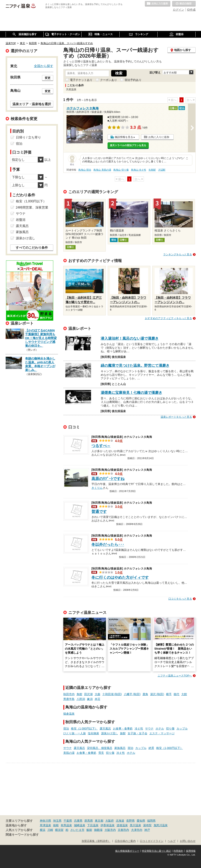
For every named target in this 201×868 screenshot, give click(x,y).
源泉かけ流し (110, 733)
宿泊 (66, 728)
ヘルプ (172, 841)
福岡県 (151, 821)
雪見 (101, 753)
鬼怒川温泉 (161, 825)
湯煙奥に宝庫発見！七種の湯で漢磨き (131, 393)
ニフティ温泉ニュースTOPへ (175, 676)
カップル (182, 728)
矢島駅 (152, 170)
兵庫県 (78, 821)
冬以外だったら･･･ (108, 545)
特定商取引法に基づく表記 (156, 851)
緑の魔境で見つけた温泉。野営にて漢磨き (135, 366)
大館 (184, 694)
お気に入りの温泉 (158, 4)
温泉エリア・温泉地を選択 (32, 104)
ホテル (160, 728)
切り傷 (170, 728)
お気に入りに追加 (159, 137)
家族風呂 (120, 748)
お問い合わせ (188, 841)
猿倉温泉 (69, 714)
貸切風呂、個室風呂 (100, 748)
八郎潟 (81, 699)
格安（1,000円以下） (84, 728)
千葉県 (68, 821)
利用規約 (178, 851)
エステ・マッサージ (162, 733)
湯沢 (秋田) (157, 694)
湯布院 (147, 825)
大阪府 (110, 821)
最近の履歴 (184, 4)
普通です (99, 512)
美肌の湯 (69, 753)
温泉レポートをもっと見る (176, 417)
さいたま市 (77, 830)
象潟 (90, 699)
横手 (169, 694)
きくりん (97, 487)
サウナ (149, 728)
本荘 (97, 699)
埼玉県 (57, 821)
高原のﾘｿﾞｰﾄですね (108, 479)
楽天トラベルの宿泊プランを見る (128, 145)
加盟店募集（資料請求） (96, 841)
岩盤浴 (21, 220)
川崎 (50, 830)
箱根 (56, 825)
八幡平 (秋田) (132, 694)
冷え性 (139, 728)
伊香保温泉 (108, 825)
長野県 (130, 821)
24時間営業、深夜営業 (32, 207)
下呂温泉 (93, 825)
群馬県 (89, 821)
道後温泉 (122, 825)
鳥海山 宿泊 (85, 170)
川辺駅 (162, 170)
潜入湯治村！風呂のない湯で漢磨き (130, 338)
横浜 (43, 830)
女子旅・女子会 (137, 733)
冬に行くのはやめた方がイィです (120, 577)
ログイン (178, 10)
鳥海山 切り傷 (121, 170)
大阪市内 (110, 830)
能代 (176, 694)
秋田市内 (69, 694)
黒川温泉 (135, 825)
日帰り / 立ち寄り (28, 137)
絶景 (151, 748)
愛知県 (141, 821)
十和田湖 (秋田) (112, 694)
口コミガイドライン (152, 841)
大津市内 (137, 830)
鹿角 (145, 694)
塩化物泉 (93, 733)
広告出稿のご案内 (125, 841)
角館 (79, 694)
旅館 (123, 733)
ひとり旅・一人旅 (75, 733)
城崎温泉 (80, 825)
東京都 (99, 821)
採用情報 (191, 851)
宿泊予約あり (133, 80)
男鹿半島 (69, 699)
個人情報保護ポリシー (127, 851)
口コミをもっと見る (180, 599)
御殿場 (98, 830)
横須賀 (59, 830)
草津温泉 (45, 825)
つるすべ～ (101, 446)
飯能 (89, 830)
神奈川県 (45, 821)
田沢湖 (88, 694)
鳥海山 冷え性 (139, 170)
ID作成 (191, 10)
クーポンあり (109, 80)
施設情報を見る (124, 137)
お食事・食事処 (123, 728)
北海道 (120, 821)
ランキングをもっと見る (178, 254)
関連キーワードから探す (22, 835)
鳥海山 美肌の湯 (102, 170)
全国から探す (44, 66)
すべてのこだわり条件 (32, 248)
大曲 (97, 694)
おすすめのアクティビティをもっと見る (168, 318)
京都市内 (123, 830)
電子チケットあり (81, 80)
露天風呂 (105, 728)
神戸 (147, 830)
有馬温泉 (66, 825)
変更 (48, 78)
